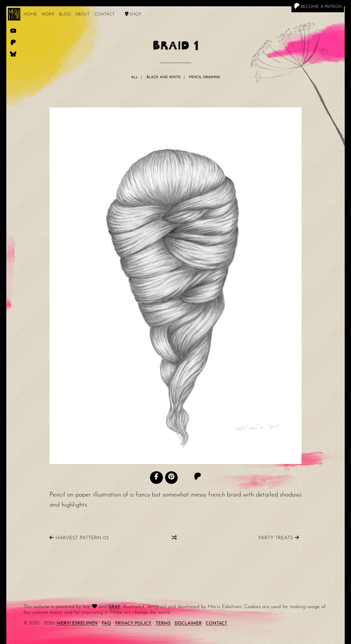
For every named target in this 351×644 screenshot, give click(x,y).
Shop (133, 14)
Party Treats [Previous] (279, 538)
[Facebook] (156, 478)
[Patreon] (198, 477)
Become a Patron (318, 6)
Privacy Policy (133, 623)
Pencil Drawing (204, 77)
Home (30, 14)
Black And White (164, 77)
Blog (65, 14)
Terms (163, 623)
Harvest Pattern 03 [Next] (79, 538)
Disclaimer (188, 623)
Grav (114, 607)
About (82, 14)
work (48, 14)
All (135, 77)
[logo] (14, 14)
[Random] (174, 538)
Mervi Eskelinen (77, 623)
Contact (104, 14)
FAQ (106, 623)
